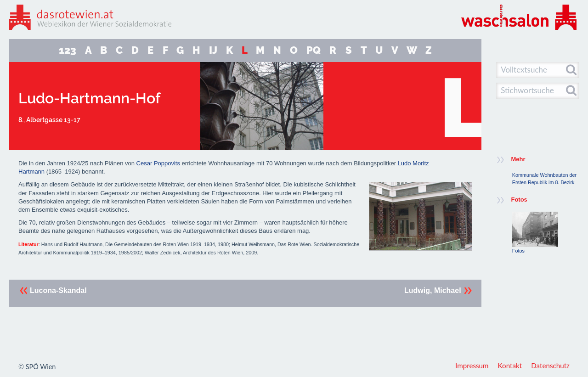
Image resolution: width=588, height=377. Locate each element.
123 (68, 50)
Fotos (535, 233)
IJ (213, 50)
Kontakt (510, 366)
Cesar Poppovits (158, 163)
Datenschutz (550, 366)
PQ (314, 50)
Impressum (472, 366)
